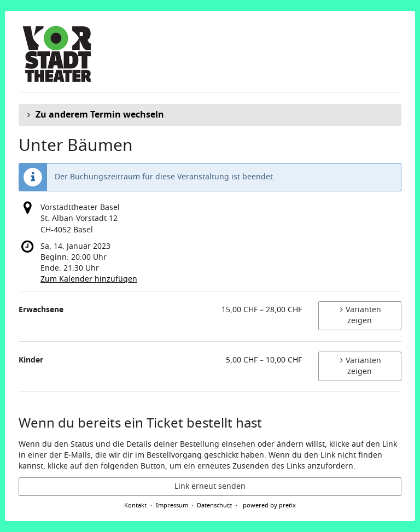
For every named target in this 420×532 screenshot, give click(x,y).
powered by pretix (269, 505)
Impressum (172, 505)
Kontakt (135, 505)
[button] (210, 115)
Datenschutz (214, 505)
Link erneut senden (210, 486)
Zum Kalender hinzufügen (89, 279)
